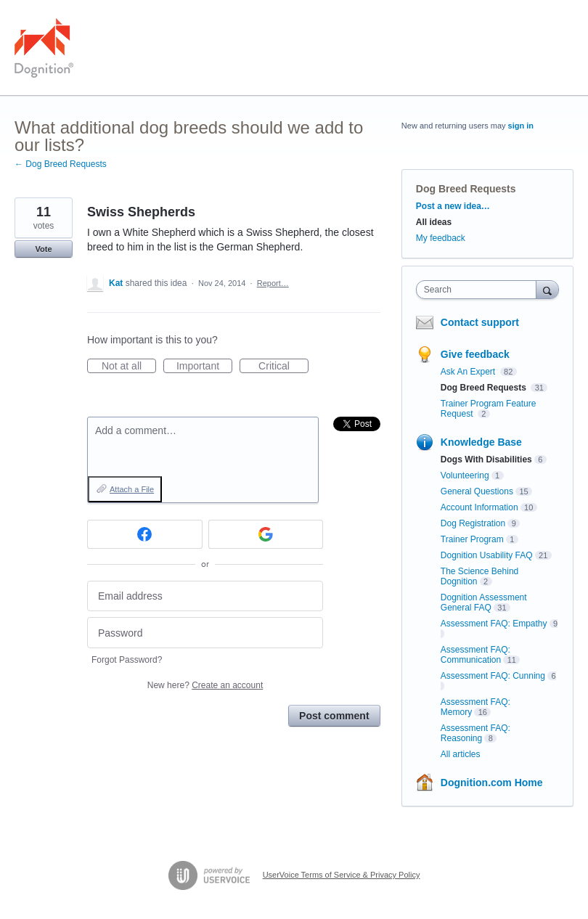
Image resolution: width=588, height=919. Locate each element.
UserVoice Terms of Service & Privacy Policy (342, 875)
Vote (43, 249)
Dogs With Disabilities (486, 459)
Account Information (479, 507)
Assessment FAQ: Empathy (494, 624)
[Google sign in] (266, 534)
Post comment (334, 716)
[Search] (547, 289)
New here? (205, 685)
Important (204, 367)
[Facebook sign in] (145, 534)
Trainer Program (472, 539)
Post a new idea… (453, 206)
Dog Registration (473, 523)
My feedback (441, 238)
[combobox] (479, 290)
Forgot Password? (127, 660)
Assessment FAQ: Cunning (493, 676)
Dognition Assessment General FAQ (484, 603)
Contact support (480, 322)
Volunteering (465, 475)
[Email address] (205, 596)
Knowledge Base (481, 442)
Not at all (129, 367)
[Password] (205, 633)
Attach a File (132, 489)
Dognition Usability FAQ (487, 555)
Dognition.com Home (492, 783)
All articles (461, 754)
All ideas (434, 222)
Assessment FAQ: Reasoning (475, 733)
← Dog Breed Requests (61, 164)
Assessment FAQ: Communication (475, 655)
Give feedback (475, 354)
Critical (283, 367)
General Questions (477, 491)
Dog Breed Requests (466, 189)
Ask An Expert (469, 372)
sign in (521, 126)
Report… (273, 283)
